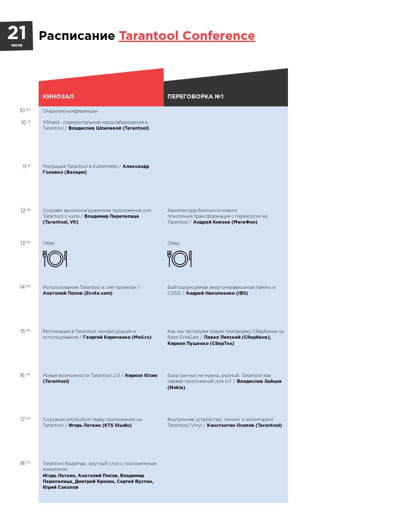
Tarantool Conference (187, 36)
